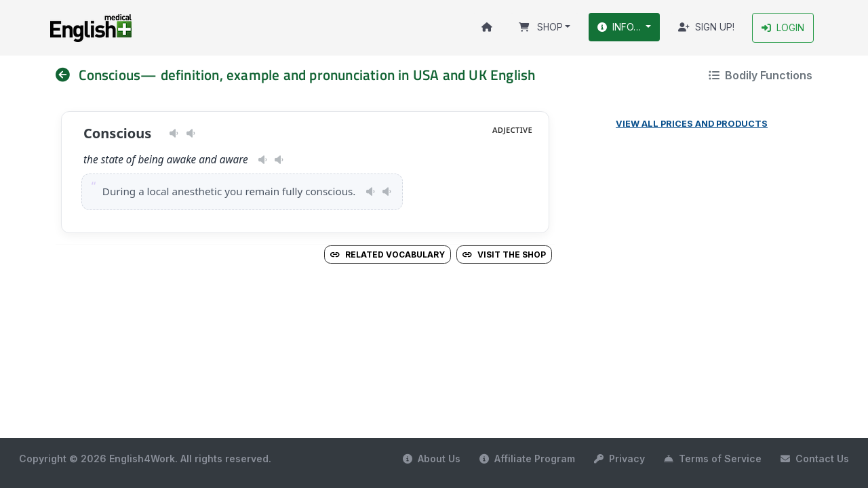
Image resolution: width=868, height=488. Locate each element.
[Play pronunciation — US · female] (174, 134)
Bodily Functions (761, 75)
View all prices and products (692, 124)
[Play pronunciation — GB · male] (191, 134)
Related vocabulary (388, 255)
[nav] (67, 75)
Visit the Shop (504, 255)
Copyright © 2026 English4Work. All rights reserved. (145, 459)
